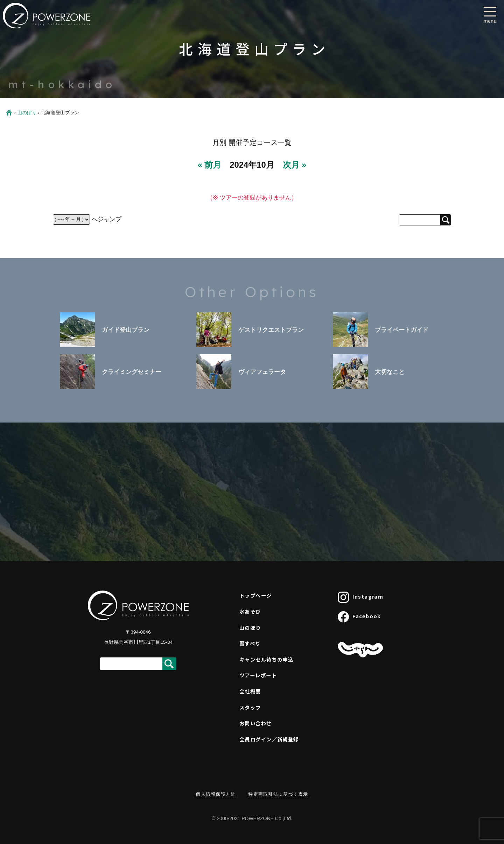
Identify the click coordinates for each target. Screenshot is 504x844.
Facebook (359, 617)
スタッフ (250, 707)
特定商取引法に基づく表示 (278, 794)
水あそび (250, 611)
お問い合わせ (256, 723)
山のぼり (27, 113)
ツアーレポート (258, 675)
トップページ (256, 595)
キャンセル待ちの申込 (266, 659)
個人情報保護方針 (216, 794)
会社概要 (250, 691)
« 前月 (210, 165)
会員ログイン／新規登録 (269, 739)
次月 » (295, 165)
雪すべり (250, 643)
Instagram (360, 597)
